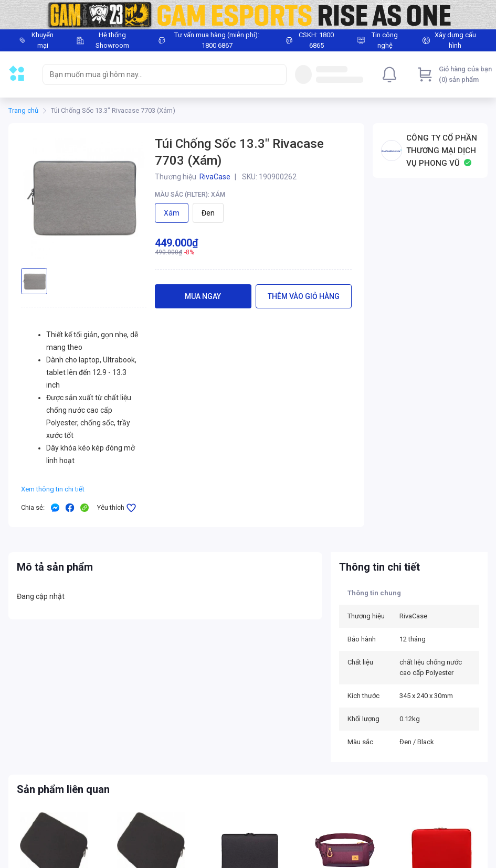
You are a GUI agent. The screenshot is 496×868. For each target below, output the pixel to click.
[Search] (276, 74)
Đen (208, 213)
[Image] (248, 15)
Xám (172, 213)
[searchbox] (155, 74)
